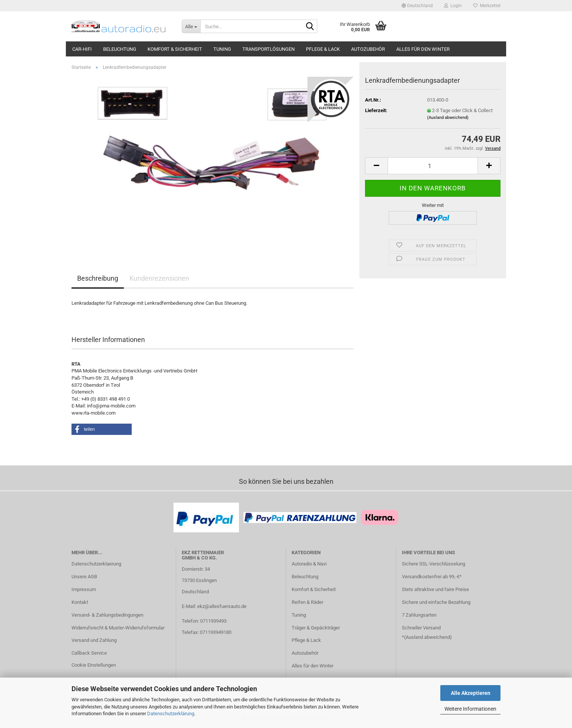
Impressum (84, 589)
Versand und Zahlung (94, 640)
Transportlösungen (269, 49)
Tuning (222, 49)
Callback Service (89, 653)
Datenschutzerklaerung (96, 564)
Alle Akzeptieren (471, 693)
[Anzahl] (433, 166)
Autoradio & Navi (309, 564)
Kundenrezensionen (159, 278)
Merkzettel (487, 6)
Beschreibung (98, 278)
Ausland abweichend (428, 637)
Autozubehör (368, 49)
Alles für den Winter (423, 49)
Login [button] (453, 6)
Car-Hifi (82, 49)
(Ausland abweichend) (448, 118)
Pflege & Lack (323, 49)
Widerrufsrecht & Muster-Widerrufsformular (118, 628)
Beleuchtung (120, 49)
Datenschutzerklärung (171, 714)
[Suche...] (191, 26)
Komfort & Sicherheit (175, 49)
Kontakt (80, 602)
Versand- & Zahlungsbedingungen (107, 615)
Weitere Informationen (470, 709)
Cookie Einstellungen (94, 665)
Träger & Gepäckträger (316, 628)
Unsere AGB (84, 577)
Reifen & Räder (307, 602)
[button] (417, 6)
